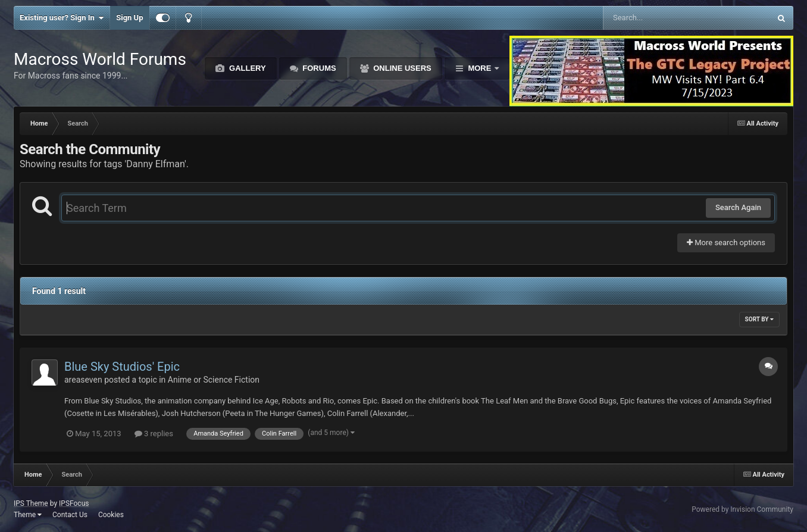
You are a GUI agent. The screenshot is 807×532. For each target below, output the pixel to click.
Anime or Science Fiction (214, 380)
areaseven (83, 380)
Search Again (738, 207)
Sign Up (129, 18)
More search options (726, 242)
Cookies (111, 515)
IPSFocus (74, 503)
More (480, 68)
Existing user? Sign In (62, 18)
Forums (318, 68)
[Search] (657, 18)
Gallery (246, 68)
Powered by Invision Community (742, 509)
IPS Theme (31, 503)
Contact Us (70, 515)
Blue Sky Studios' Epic (122, 367)
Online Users (401, 68)
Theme (28, 515)
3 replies (154, 434)
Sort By (759, 319)
